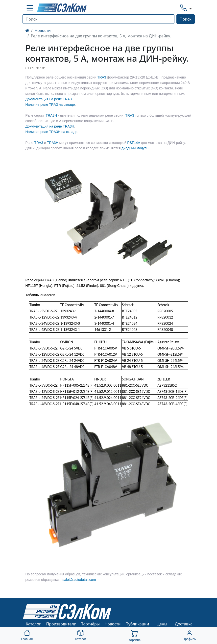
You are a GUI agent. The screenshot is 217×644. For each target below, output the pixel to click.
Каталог (33, 624)
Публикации (137, 624)
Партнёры (90, 624)
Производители (61, 624)
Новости (42, 30)
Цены (162, 624)
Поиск (186, 19)
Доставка (184, 624)
